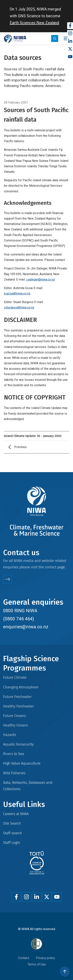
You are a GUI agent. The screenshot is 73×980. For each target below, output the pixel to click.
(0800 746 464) (19, 619)
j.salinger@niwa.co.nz (40, 279)
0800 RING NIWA (20, 611)
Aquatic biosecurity (18, 744)
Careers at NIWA (16, 814)
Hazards (10, 735)
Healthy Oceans (16, 725)
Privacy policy (46, 958)
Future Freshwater (17, 697)
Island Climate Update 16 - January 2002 (33, 436)
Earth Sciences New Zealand (34, 23)
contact (51, 567)
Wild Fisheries (14, 773)
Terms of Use (37, 964)
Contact (24, 958)
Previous (20, 447)
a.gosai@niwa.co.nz (17, 293)
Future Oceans (15, 716)
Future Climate (15, 677)
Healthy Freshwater (18, 706)
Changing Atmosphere (21, 687)
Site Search (12, 823)
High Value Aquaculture (22, 763)
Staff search (13, 833)
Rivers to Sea (14, 754)
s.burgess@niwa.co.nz (19, 307)
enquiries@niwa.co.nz (26, 627)
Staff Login (12, 843)
